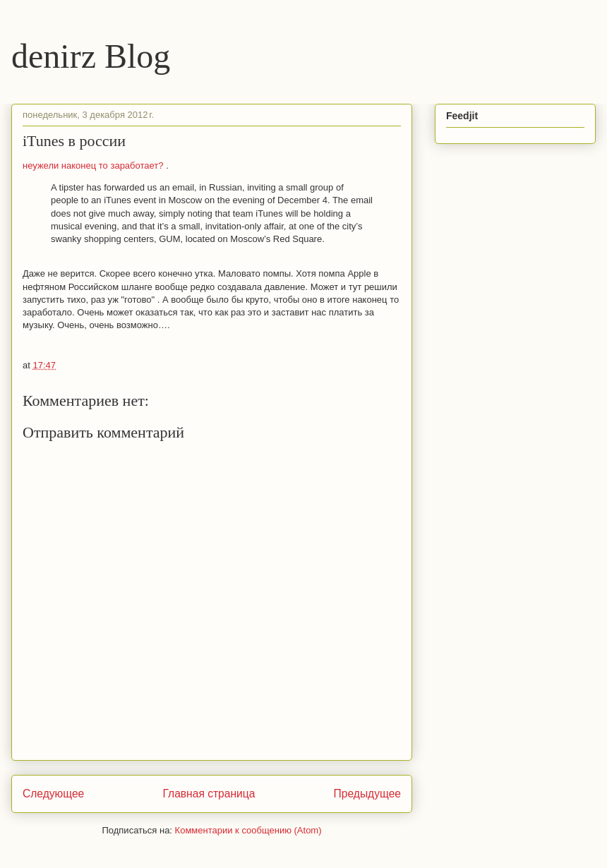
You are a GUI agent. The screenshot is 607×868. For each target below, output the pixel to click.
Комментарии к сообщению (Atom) (248, 830)
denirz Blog (91, 56)
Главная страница (209, 794)
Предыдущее (367, 794)
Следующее (53, 794)
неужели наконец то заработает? (94, 165)
